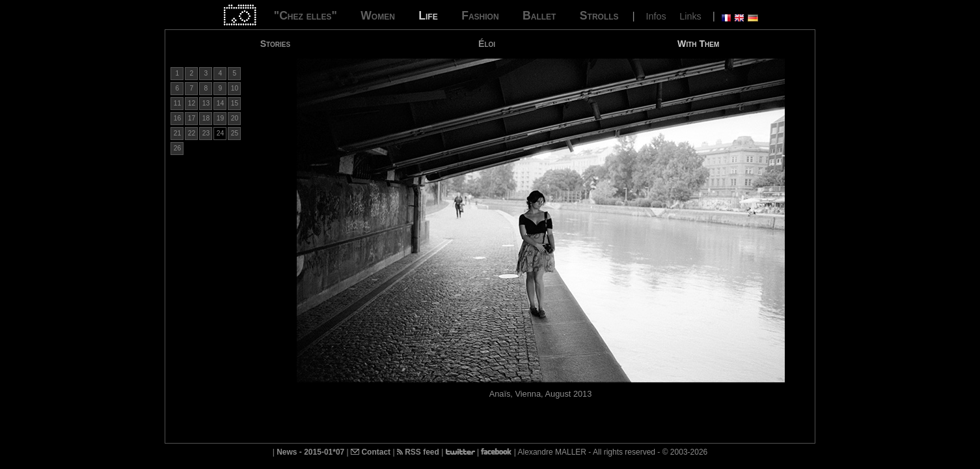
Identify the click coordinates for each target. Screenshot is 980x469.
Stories (275, 44)
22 (192, 133)
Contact (371, 452)
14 (220, 103)
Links (690, 16)
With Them (698, 44)
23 (206, 133)
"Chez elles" (306, 16)
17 (192, 118)
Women (378, 16)
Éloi (487, 44)
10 (235, 88)
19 (220, 118)
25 (235, 133)
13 (206, 103)
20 (235, 118)
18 (206, 118)
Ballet (539, 16)
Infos (656, 16)
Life (428, 16)
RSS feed (418, 452)
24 (220, 133)
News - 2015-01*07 (310, 452)
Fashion (480, 16)
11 (177, 103)
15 (235, 103)
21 (177, 133)
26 (177, 148)
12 (192, 103)
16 (177, 118)
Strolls (599, 16)
